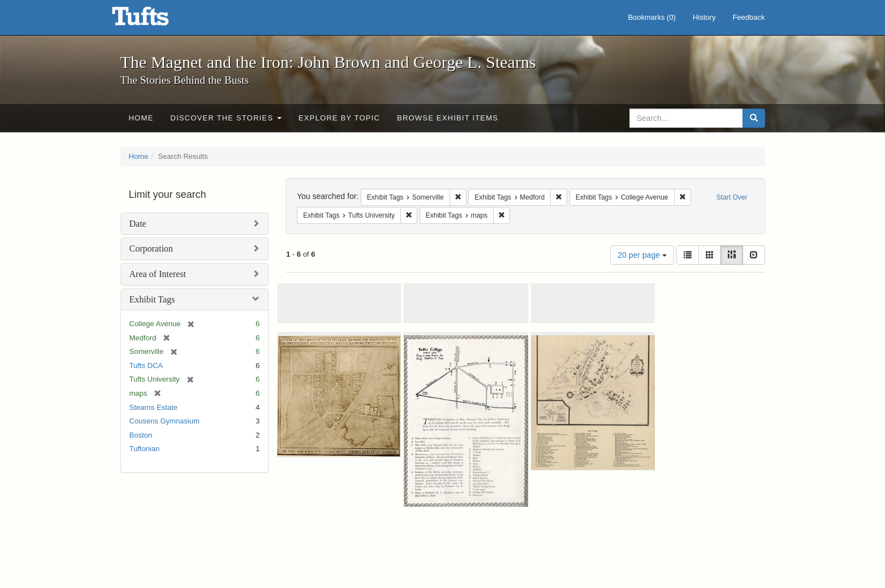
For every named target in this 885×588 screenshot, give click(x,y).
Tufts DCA (146, 366)
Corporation (151, 248)
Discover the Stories (226, 118)
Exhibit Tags (152, 299)
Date (138, 224)
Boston (141, 435)
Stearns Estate (154, 407)
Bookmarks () (652, 17)
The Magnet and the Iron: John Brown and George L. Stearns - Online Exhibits (154, 20)
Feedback (748, 17)
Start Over (732, 197)
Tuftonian (145, 449)
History (704, 17)
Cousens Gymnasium (165, 421)
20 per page (642, 255)
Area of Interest (158, 274)
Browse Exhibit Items (448, 118)
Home (141, 118)
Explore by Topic (339, 118)
